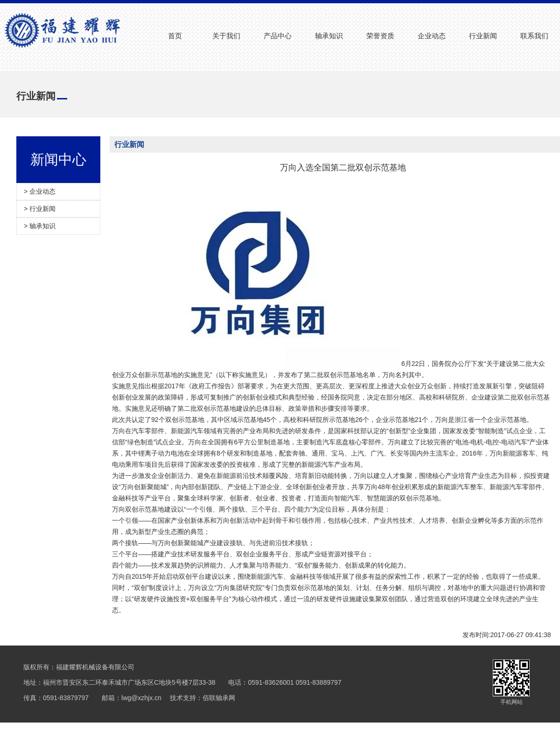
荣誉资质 (380, 36)
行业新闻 (483, 36)
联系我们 (534, 36)
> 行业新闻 (40, 209)
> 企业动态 (40, 191)
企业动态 (432, 36)
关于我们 (226, 36)
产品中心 (278, 36)
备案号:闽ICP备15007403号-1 (193, 667)
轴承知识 (329, 36)
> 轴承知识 (40, 226)
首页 (175, 36)
